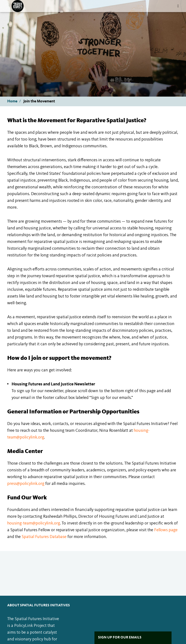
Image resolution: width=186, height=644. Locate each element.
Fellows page (166, 530)
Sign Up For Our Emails (120, 638)
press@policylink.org (26, 484)
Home (12, 101)
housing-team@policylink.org (33, 523)
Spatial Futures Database (44, 537)
